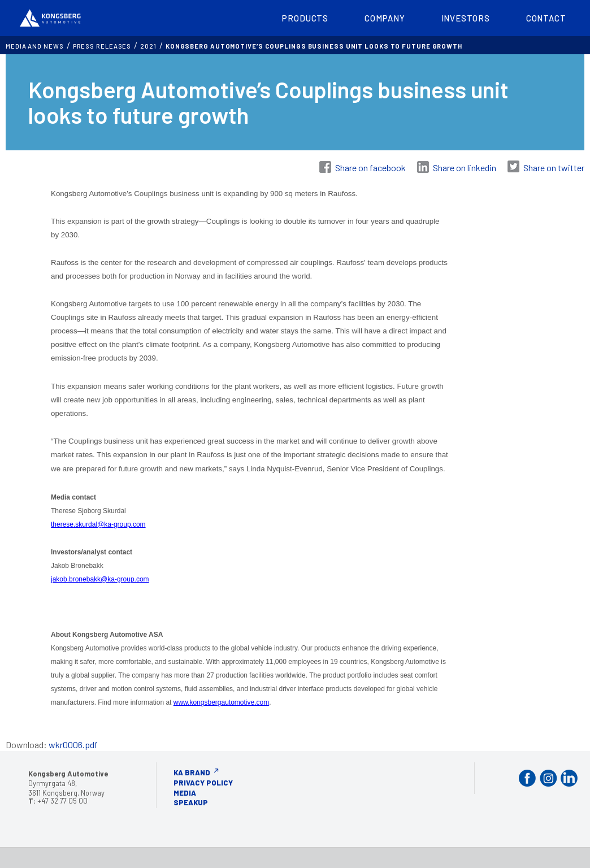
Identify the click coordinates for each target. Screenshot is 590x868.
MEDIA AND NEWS (35, 44)
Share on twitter (554, 166)
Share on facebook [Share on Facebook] (370, 166)
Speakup (191, 801)
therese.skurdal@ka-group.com (98, 523)
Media (185, 791)
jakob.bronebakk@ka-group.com (100, 578)
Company (385, 17)
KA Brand (192, 771)
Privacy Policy (203, 781)
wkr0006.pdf (73, 743)
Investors (466, 17)
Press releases (102, 44)
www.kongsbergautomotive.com (221, 701)
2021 (148, 44)
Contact (546, 17)
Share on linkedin (465, 166)
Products (305, 17)
